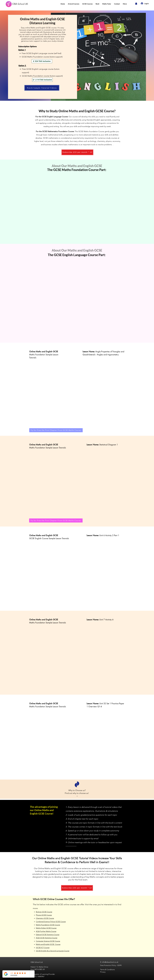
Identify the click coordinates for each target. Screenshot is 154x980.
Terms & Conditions (107, 970)
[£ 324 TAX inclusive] (42, 61)
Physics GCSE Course (44, 915)
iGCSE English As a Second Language (50, 951)
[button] (74, 4)
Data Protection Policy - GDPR (111, 965)
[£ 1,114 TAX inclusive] (42, 80)
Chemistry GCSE (42, 918)
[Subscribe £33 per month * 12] (77, 152)
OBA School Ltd (37, 962)
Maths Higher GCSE (43, 928)
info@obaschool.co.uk (110, 962)
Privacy (103, 972)
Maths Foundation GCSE (45, 925)
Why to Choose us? (77, 790)
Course (51, 918)
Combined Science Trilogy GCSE (48, 922)
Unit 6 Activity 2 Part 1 (109, 535)
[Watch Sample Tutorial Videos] (42, 88)
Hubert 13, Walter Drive (39, 967)
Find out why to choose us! (77, 793)
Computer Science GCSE (45, 941)
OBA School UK (20, 4)
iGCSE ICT (40, 948)
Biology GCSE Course (44, 912)
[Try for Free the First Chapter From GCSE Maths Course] (56, 430)
